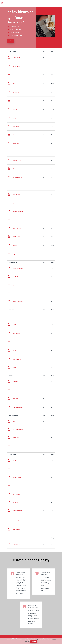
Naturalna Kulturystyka (18, 407)
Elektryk (15, 169)
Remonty (15, 75)
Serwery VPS (16, 143)
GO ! (11, 41)
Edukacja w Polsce (17, 228)
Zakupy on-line (16, 245)
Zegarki (14, 461)
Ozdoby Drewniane (17, 316)
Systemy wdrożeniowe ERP (19, 203)
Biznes (14, 101)
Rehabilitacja (16, 502)
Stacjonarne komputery (18, 268)
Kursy (14, 220)
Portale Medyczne (17, 520)
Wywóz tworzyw (17, 195)
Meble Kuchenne (17, 333)
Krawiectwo (15, 152)
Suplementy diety (17, 494)
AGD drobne (16, 277)
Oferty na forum (16, 544)
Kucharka (15, 118)
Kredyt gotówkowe (17, 237)
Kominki (15, 325)
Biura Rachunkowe (17, 66)
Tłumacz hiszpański (17, 177)
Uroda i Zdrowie (16, 530)
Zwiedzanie (15, 399)
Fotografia (15, 186)
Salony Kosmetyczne (18, 511)
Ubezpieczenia (16, 92)
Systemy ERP (16, 126)
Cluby (14, 422)
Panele (14, 351)
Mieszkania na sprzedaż (18, 211)
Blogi (14, 254)
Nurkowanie (15, 382)
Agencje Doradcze (17, 58)
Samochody (16, 110)
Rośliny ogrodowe (17, 359)
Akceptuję (34, 642)
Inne (14, 84)
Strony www (16, 135)
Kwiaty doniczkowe (17, 160)
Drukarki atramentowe (18, 301)
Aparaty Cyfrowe (17, 285)
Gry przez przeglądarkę (18, 430)
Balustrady (15, 342)
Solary (14, 368)
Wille (14, 390)
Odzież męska (16, 469)
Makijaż (14, 486)
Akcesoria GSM (16, 293)
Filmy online (15, 446)
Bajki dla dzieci (16, 438)
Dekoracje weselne (17, 477)
